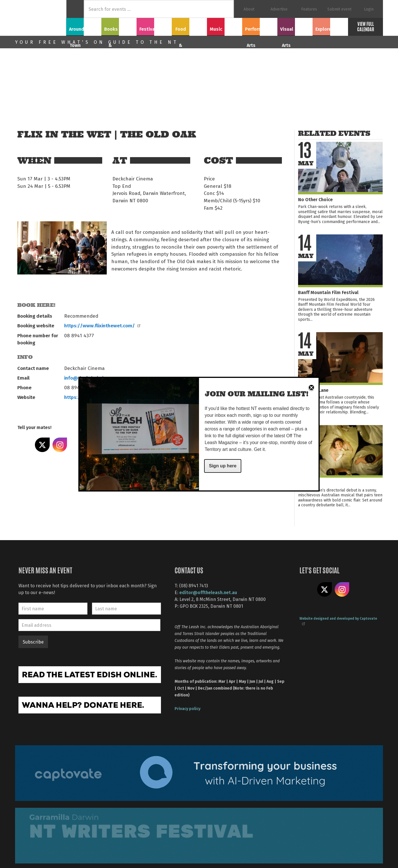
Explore (330, 26)
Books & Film (119, 26)
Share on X (42, 445)
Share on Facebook (25, 445)
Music (225, 26)
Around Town (84, 26)
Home (75, 9)
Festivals (154, 26)
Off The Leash (41, 18)
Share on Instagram (60, 445)
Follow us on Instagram (342, 590)
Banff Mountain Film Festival (328, 292)
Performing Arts (260, 26)
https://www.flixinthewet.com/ (102, 325)
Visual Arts (295, 26)
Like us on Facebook (307, 590)
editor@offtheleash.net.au (208, 592)
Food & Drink (189, 26)
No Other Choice (315, 199)
